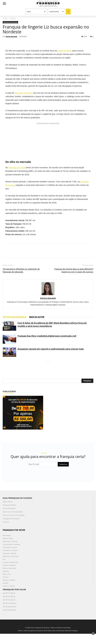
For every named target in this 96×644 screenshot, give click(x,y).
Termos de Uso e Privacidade (14, 515)
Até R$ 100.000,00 (9, 603)
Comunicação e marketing (11, 544)
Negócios (6, 571)
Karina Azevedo (12, 36)
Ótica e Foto (7, 574)
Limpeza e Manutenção (10, 562)
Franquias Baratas (10, 505)
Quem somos (8, 502)
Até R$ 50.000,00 (9, 600)
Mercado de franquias (10, 22)
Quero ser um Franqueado (13, 512)
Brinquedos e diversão (10, 541)
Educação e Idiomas (9, 553)
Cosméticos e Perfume (10, 550)
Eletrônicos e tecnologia (11, 556)
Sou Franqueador (9, 508)
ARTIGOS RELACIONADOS (15, 317)
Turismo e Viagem (9, 586)
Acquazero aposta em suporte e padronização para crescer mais (51, 349)
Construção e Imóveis (10, 547)
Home (5, 18)
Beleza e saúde (8, 538)
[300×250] (23, 412)
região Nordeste (65, 51)
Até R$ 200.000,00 (9, 607)
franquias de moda (17, 167)
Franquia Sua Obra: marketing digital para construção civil (47, 336)
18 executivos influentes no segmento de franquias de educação (21, 270)
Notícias (13, 18)
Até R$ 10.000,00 (9, 593)
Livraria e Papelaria (9, 565)
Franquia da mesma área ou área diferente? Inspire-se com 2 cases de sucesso (74, 270)
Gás (4, 559)
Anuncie (6, 522)
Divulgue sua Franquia (11, 519)
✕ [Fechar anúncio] (93, 633)
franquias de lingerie (24, 93)
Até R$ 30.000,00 (9, 597)
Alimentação (7, 535)
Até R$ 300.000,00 (9, 610)
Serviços (6, 583)
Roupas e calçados (9, 580)
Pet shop (6, 577)
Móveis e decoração (9, 568)
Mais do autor (37, 317)
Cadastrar (63, 464)
